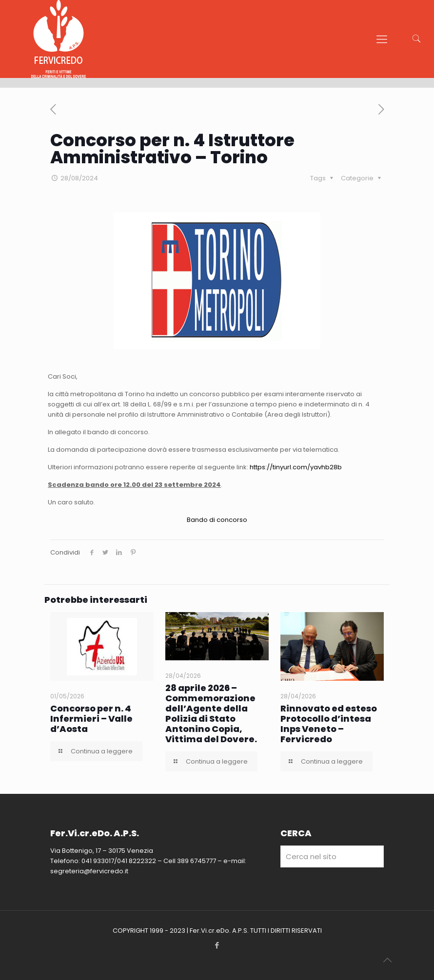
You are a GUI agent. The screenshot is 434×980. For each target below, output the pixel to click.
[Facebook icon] (217, 945)
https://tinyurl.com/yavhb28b (296, 467)
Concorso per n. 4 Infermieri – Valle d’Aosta (91, 719)
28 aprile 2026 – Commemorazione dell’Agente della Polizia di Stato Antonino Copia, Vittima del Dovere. (211, 713)
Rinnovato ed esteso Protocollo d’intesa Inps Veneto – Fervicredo (329, 724)
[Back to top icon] (387, 960)
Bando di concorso (217, 520)
